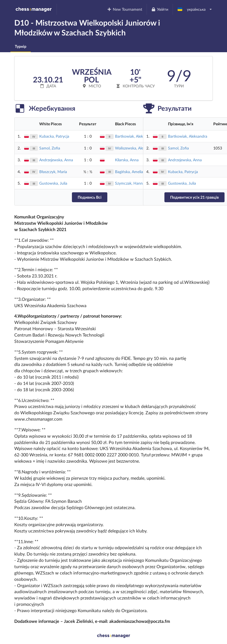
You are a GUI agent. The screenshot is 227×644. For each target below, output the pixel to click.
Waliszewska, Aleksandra (136, 148)
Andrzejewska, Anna (56, 160)
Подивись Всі (90, 197)
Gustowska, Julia (53, 183)
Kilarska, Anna (127, 160)
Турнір (21, 46)
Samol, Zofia (50, 148)
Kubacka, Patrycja (54, 136)
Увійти (160, 9)
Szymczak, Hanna (130, 183)
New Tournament (125, 9)
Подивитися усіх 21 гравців (194, 197)
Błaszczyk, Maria (53, 172)
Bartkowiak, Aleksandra (135, 136)
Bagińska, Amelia (129, 172)
